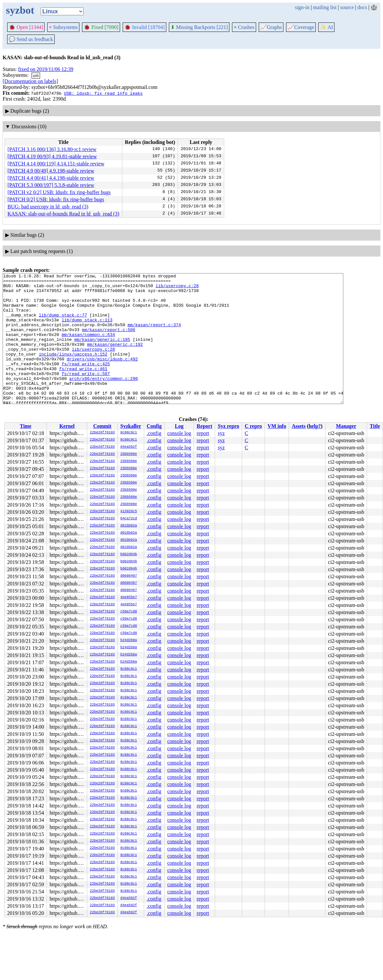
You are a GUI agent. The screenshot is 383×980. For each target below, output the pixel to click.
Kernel (67, 426)
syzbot (20, 10)
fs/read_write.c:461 (83, 388)
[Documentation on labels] (30, 81)
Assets (299, 426)
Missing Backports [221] (199, 27)
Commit (102, 426)
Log (179, 426)
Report (204, 426)
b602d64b (129, 554)
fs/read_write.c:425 (86, 382)
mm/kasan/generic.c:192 (115, 359)
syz (221, 433)
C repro (253, 426)
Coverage (301, 27)
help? (315, 426)
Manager (346, 426)
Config (154, 426)
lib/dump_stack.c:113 (87, 329)
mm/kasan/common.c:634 (88, 347)
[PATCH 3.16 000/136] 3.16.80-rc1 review (52, 149)
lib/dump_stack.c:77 (63, 324)
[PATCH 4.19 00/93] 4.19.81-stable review (52, 156)
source (347, 7)
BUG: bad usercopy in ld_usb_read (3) (48, 207)
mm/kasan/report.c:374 (154, 335)
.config (154, 433)
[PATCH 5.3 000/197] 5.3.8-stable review (51, 185)
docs (362, 7)
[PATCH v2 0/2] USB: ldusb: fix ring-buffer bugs (59, 192)
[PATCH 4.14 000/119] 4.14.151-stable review (56, 164)
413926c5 (129, 511)
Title (375, 426)
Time (26, 426)
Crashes (244, 27)
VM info (277, 426)
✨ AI (326, 27)
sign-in (302, 7)
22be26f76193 (102, 433)
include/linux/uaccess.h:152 (73, 371)
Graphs (271, 27)
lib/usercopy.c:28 (177, 288)
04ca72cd (129, 519)
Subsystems (63, 27)
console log (179, 433)
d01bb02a (129, 526)
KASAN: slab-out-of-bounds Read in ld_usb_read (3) (63, 214)
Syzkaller (131, 426)
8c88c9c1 (129, 433)
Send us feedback (31, 39)
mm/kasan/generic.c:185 (102, 353)
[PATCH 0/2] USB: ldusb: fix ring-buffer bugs (56, 199)
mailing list (325, 7)
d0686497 (129, 576)
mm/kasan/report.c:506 (109, 341)
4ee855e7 (129, 597)
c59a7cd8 (129, 612)
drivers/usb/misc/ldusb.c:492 (102, 376)
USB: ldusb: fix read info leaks (103, 93)
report (203, 433)
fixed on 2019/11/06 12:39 (46, 69)
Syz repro (228, 426)
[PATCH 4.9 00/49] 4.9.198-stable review (51, 171)
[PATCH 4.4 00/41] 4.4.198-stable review (51, 178)
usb (36, 75)
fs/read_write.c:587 (86, 394)
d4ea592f (129, 447)
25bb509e (129, 454)
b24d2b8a (129, 640)
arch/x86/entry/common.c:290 (104, 400)
